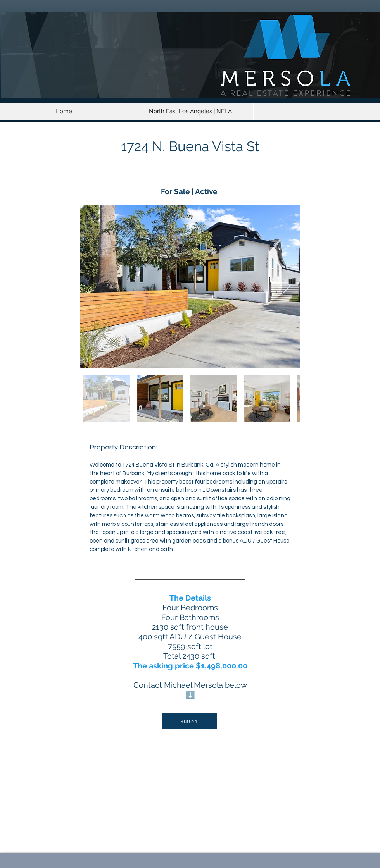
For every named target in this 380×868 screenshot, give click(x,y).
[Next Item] (287, 287)
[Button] (190, 721)
